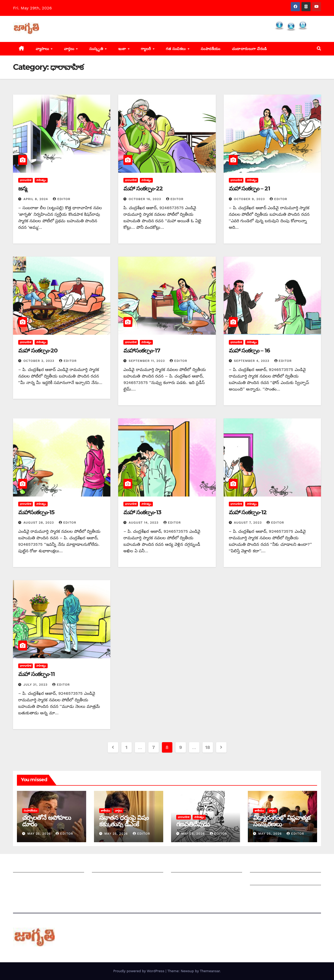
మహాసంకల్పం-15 (36, 512)
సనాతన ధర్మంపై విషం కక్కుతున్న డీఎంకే (124, 821)
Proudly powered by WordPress (139, 971)
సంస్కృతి (97, 49)
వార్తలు (70, 49)
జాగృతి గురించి (26, 867)
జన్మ (23, 188)
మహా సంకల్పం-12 (248, 512)
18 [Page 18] (207, 747)
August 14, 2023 (144, 523)
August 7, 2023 (249, 523)
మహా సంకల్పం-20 (38, 351)
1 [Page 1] (126, 747)
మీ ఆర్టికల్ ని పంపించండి (112, 867)
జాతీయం (105, 811)
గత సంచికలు (176, 49)
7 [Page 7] (153, 747)
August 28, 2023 (39, 523)
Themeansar (210, 971)
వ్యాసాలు (43, 49)
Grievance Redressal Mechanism (283, 867)
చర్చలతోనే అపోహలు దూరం (46, 821)
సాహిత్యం (41, 180)
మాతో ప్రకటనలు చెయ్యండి (114, 880)
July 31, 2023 (36, 685)
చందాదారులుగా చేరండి (249, 49)
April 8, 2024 (36, 199)
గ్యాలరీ (146, 49)
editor (62, 199)
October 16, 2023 (145, 199)
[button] (319, 49)
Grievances (261, 880)
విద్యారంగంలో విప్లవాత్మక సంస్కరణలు (282, 821)
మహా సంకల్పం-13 (142, 512)
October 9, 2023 (250, 199)
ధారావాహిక (26, 180)
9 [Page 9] (181, 747)
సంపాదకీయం (211, 49)
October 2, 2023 (40, 361)
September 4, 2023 (252, 361)
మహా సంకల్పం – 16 (249, 351)
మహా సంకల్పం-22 (143, 188)
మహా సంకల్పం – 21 (249, 188)
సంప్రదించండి (24, 880)
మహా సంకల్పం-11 (36, 674)
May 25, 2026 (40, 834)
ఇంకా (123, 49)
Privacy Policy (264, 893)
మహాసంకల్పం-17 (142, 351)
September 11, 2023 (147, 361)
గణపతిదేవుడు (193, 824)
